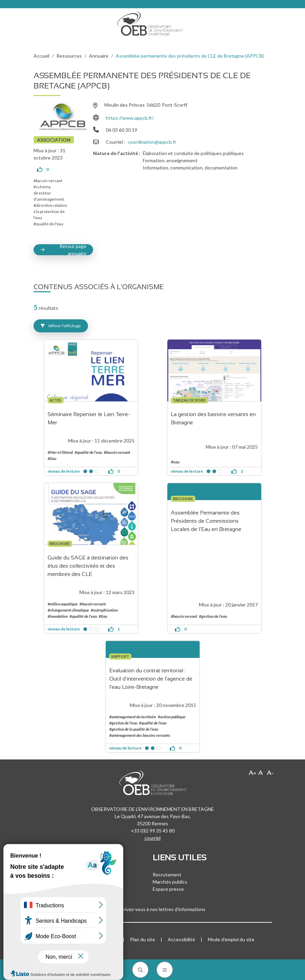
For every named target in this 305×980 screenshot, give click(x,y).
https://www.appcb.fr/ (130, 118)
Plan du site (143, 939)
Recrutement (167, 875)
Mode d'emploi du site (231, 939)
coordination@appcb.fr (152, 142)
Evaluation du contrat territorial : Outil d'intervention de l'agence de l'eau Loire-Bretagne (151, 679)
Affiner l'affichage (61, 326)
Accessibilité (181, 939)
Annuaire (99, 56)
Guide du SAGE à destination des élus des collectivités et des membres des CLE (89, 566)
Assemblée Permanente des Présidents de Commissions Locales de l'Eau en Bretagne (206, 521)
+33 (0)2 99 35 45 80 (153, 831)
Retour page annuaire (73, 250)
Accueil (41, 56)
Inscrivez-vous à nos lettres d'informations (153, 909)
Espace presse (168, 889)
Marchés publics (170, 882)
